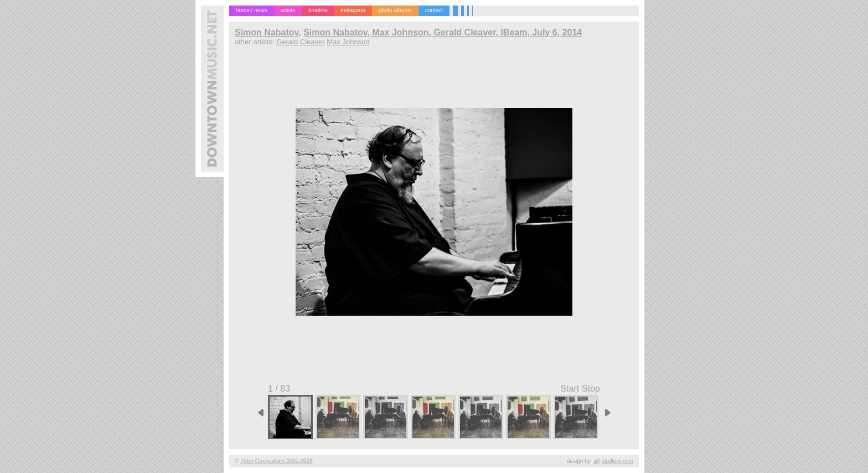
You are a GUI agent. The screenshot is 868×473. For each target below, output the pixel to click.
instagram (353, 10)
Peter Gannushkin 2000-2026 (277, 461)
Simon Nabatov (267, 32)
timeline (318, 10)
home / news (252, 10)
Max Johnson (348, 42)
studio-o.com (618, 461)
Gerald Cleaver (300, 42)
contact (434, 10)
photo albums (395, 10)
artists (288, 10)
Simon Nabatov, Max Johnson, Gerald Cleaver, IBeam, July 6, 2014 (443, 32)
